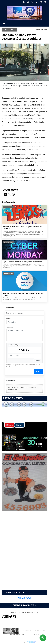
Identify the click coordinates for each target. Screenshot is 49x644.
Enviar (38, 371)
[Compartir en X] (9, 194)
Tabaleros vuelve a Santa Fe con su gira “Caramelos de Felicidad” (22, 228)
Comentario (10, 327)
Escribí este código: (13, 345)
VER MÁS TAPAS (24, 598)
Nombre (9, 319)
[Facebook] (37, 2)
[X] (32, 2)
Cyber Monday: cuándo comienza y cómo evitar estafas (22, 262)
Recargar (37, 360)
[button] (24, 2)
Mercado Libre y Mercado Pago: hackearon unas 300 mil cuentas (23, 294)
